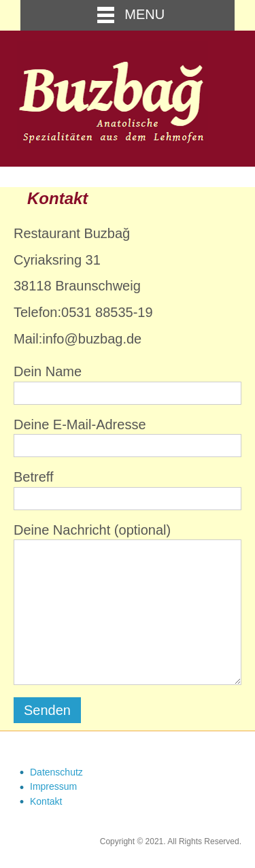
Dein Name (128, 384)
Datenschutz (56, 772)
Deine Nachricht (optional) (128, 604)
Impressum (53, 786)
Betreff (128, 490)
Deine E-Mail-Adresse (128, 437)
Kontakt (46, 801)
